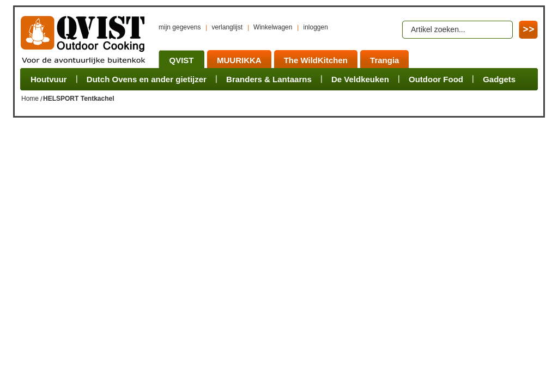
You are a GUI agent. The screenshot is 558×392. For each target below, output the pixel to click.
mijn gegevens (180, 27)
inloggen (315, 27)
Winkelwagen (273, 27)
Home (30, 99)
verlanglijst (227, 27)
